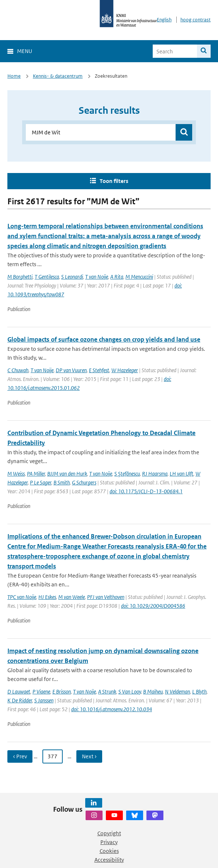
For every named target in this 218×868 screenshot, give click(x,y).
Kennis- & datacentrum (58, 76)
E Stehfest (99, 370)
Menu (25, 51)
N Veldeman (177, 691)
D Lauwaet (19, 691)
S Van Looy (130, 691)
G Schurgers (84, 482)
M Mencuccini (139, 277)
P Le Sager (41, 482)
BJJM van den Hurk (67, 474)
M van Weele (72, 597)
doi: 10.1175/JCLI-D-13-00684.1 (146, 491)
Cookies (109, 851)
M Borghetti (20, 277)
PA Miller (36, 474)
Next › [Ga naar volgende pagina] (89, 756)
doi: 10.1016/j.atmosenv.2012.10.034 (112, 709)
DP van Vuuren (71, 370)
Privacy (109, 842)
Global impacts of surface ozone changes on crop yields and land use (104, 339)
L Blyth (199, 691)
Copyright (109, 833)
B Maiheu (153, 691)
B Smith (62, 482)
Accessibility (109, 860)
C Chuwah (18, 370)
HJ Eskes (47, 597)
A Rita (117, 277)
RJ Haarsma (155, 474)
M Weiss (16, 474)
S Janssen (44, 700)
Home (14, 76)
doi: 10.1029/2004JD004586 (153, 606)
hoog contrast (195, 20)
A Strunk (107, 691)
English (164, 20)
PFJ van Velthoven (106, 597)
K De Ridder (20, 700)
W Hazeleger (125, 370)
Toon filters (114, 181)
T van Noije (97, 277)
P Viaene (41, 691)
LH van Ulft (181, 474)
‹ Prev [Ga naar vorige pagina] (20, 756)
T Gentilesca (47, 277)
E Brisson (62, 691)
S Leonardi (72, 277)
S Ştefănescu (127, 474)
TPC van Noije (22, 597)
